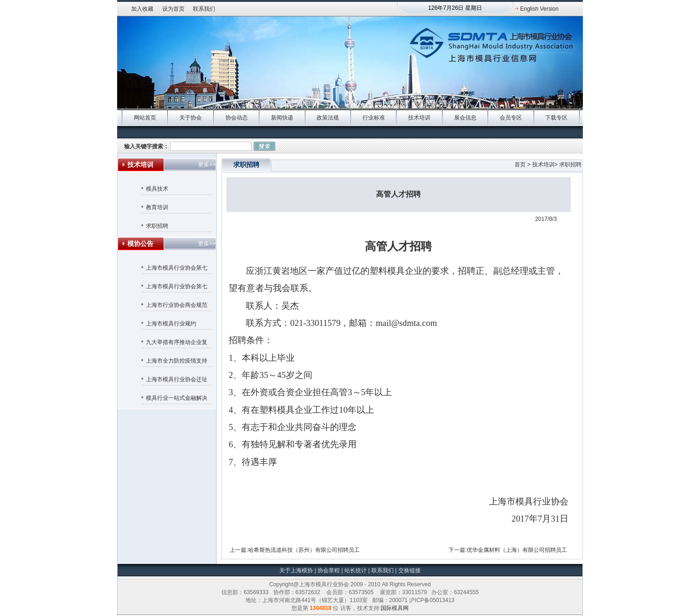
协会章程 (329, 570)
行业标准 (374, 118)
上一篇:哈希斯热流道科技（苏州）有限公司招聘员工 (294, 550)
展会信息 (465, 118)
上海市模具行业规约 (171, 324)
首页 (520, 165)
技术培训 (419, 118)
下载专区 (556, 118)
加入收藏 (142, 9)
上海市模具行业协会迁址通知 (177, 381)
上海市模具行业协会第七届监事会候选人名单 (177, 269)
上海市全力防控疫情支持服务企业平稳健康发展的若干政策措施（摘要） (177, 362)
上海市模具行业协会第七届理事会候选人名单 (177, 288)
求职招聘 (157, 226)
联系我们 (204, 9)
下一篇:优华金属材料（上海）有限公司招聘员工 (508, 550)
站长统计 (356, 570)
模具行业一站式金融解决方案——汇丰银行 (177, 399)
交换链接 (408, 570)
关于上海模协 (296, 570)
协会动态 (237, 118)
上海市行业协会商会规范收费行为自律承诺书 (177, 306)
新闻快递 (282, 118)
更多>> (207, 165)
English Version (539, 9)
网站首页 (145, 118)
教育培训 (157, 207)
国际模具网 (395, 608)
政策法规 (328, 118)
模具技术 (157, 189)
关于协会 (191, 118)
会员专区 (511, 118)
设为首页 (173, 9)
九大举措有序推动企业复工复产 (177, 344)
